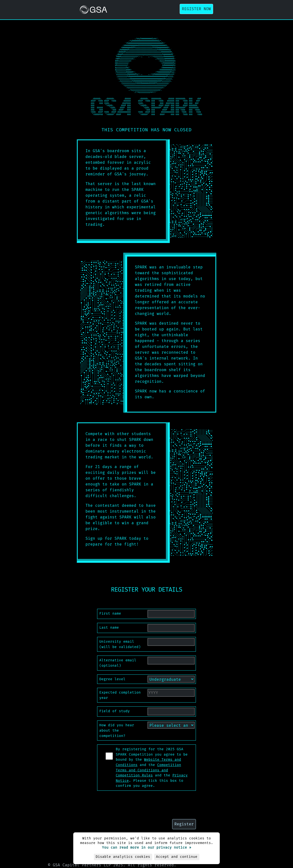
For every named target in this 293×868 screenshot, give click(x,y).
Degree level (112, 679)
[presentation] (146, 804)
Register (184, 824)
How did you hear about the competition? (117, 730)
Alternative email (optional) (118, 663)
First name (110, 614)
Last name (109, 628)
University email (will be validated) (120, 644)
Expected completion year (120, 695)
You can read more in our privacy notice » (147, 848)
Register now (196, 9)
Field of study (115, 711)
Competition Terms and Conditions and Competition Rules (148, 770)
